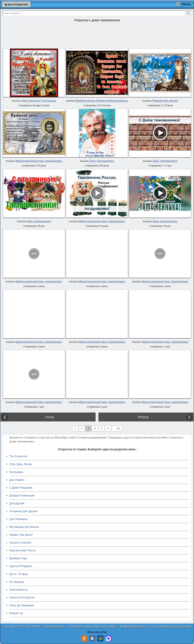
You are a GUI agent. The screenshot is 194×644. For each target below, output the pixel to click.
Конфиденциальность (134, 626)
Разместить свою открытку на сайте (92, 626)
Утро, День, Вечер (21, 464)
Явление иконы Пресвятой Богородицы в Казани (107, 101)
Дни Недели (17, 480)
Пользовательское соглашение (171, 626)
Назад (49, 417)
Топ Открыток (18, 456)
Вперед (143, 417)
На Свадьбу (17, 582)
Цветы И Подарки (21, 566)
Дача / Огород (19, 574)
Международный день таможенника (39, 161)
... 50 (117, 429)
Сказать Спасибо (20, 543)
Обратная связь (55, 626)
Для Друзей (17, 503)
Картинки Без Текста (23, 550)
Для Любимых (19, 519)
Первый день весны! (165, 101)
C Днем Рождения (21, 488)
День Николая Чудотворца (39, 101)
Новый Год (16, 613)
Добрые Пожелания (22, 496)
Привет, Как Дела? (21, 535)
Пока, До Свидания (22, 605)
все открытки (16, 4)
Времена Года (18, 558)
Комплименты (18, 590)
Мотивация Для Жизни (24, 527)
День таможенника (102, 161)
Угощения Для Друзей (23, 511)
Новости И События (22, 598)
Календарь (16, 472)
